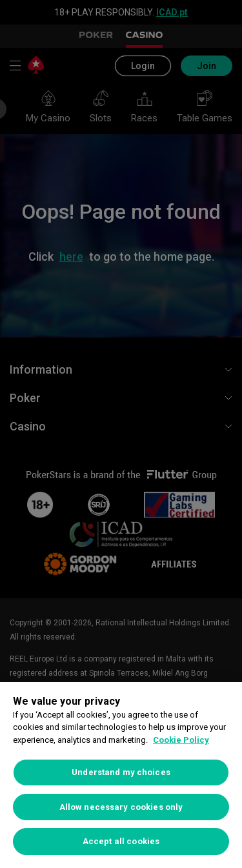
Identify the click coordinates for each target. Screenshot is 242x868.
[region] (121, 775)
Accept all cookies (121, 841)
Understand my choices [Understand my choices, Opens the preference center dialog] (121, 772)
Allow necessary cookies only (121, 807)
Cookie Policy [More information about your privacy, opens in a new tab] (181, 740)
